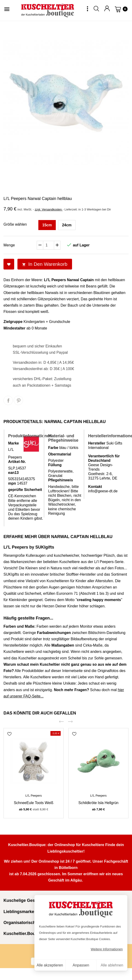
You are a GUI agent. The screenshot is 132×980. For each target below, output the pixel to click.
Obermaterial (60, 454)
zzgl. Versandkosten (49, 209)
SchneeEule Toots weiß (33, 803)
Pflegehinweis (61, 480)
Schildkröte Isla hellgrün (98, 803)
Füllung (55, 465)
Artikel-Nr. (17, 462)
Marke (13, 443)
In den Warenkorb (45, 264)
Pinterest (18, 400)
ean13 (13, 473)
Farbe (53, 448)
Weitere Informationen (107, 949)
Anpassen (81, 965)
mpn (12, 483)
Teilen (8, 400)
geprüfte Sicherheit (25, 490)
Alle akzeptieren (50, 965)
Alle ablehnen (112, 965)
